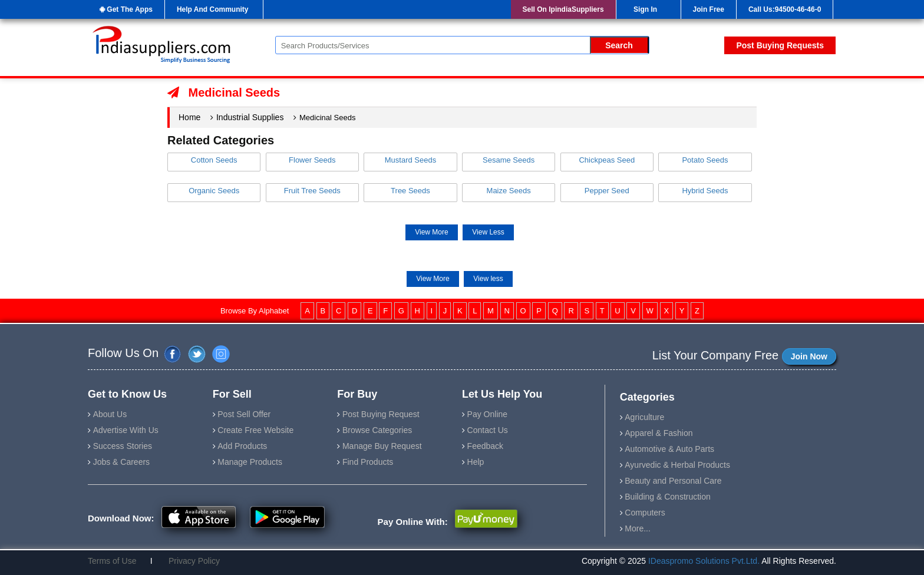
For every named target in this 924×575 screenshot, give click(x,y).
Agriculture (644, 417)
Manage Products (250, 462)
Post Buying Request (381, 414)
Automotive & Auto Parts (669, 449)
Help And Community (213, 9)
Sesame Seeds (509, 160)
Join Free (709, 9)
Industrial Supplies (250, 117)
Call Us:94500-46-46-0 (785, 9)
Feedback (485, 446)
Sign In (645, 9)
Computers (645, 513)
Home (189, 117)
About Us (110, 414)
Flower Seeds (312, 160)
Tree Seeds (410, 191)
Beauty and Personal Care (673, 481)
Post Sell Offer (244, 414)
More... (638, 528)
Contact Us (488, 430)
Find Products (368, 462)
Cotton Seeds (214, 160)
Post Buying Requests (780, 45)
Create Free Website (255, 430)
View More (431, 232)
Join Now (809, 356)
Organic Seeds (214, 191)
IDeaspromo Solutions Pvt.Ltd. (705, 561)
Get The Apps (126, 9)
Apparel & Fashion (659, 433)
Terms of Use (117, 561)
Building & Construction (668, 497)
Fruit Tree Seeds (312, 191)
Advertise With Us (126, 430)
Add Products (242, 446)
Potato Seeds (705, 160)
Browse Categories (377, 430)
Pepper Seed (607, 191)
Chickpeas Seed (607, 160)
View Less (488, 232)
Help (476, 462)
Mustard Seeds (410, 160)
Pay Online (487, 414)
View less (488, 279)
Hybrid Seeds (705, 191)
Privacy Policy (189, 561)
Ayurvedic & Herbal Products (677, 465)
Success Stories (123, 446)
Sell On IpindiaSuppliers (563, 9)
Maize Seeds (509, 191)
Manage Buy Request (382, 446)
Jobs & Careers (121, 462)
